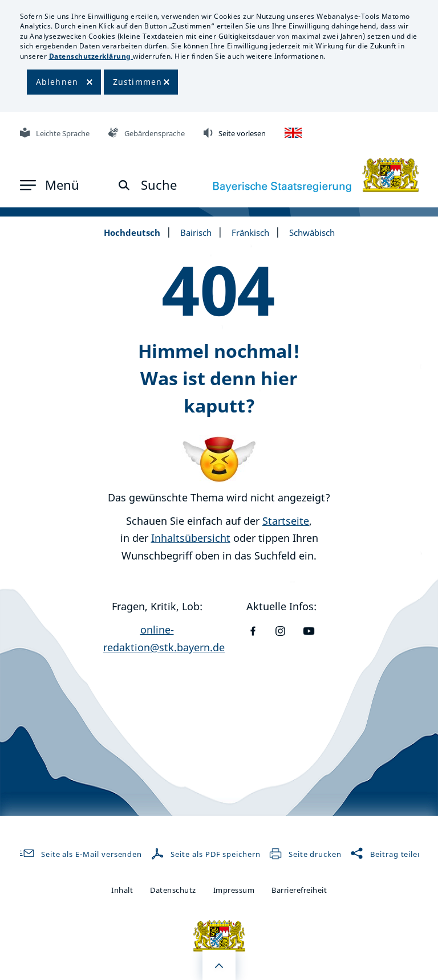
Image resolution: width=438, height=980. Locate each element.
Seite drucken (305, 854)
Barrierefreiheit (299, 890)
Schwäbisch (312, 232)
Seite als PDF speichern (207, 854)
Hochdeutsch (132, 232)
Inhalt (122, 890)
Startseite (286, 521)
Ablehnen (57, 82)
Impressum (234, 890)
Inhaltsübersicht (191, 538)
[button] (50, 185)
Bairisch (196, 232)
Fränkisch (250, 232)
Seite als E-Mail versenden (79, 854)
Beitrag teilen (386, 854)
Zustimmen (138, 82)
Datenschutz (173, 890)
